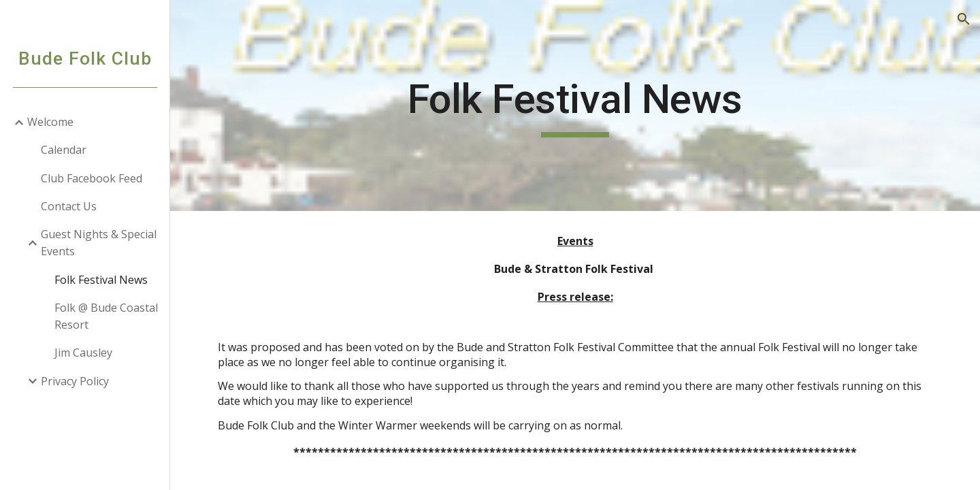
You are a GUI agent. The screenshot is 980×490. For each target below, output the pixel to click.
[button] (964, 19)
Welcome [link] (50, 122)
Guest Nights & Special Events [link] (99, 243)
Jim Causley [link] (83, 353)
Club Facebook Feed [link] (92, 178)
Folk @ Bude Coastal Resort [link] (106, 316)
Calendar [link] (64, 150)
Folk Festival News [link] (101, 280)
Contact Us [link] (69, 206)
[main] (575, 105)
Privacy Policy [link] (75, 381)
